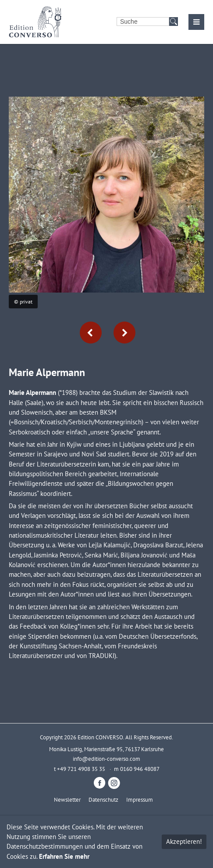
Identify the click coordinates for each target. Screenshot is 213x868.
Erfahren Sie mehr (64, 856)
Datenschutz (103, 799)
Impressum (140, 799)
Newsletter (67, 799)
